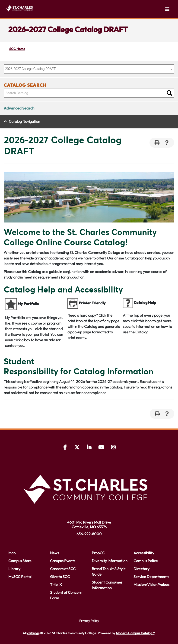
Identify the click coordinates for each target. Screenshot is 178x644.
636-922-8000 (89, 534)
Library (14, 569)
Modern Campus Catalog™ (135, 633)
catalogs (33, 633)
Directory (141, 569)
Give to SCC (60, 577)
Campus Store (20, 561)
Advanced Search (19, 108)
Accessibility (144, 553)
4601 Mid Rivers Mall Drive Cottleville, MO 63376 (89, 524)
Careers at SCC (63, 569)
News (55, 553)
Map (12, 553)
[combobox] (89, 69)
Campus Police (146, 561)
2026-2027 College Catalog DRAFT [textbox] (30, 69)
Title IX (56, 584)
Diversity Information (110, 561)
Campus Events (63, 561)
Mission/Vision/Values (151, 584)
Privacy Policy (89, 621)
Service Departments (151, 577)
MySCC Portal (20, 577)
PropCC (98, 553)
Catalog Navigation (24, 121)
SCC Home (17, 49)
